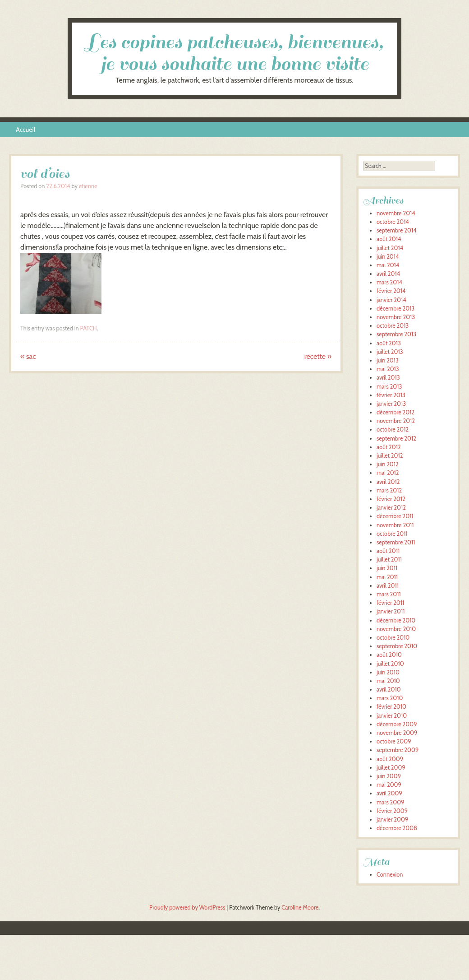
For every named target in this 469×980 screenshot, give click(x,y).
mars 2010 (390, 698)
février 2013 (391, 395)
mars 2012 (389, 490)
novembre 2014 (396, 213)
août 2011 (388, 551)
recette (318, 356)
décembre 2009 (397, 724)
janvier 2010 (392, 716)
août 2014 (389, 239)
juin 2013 (388, 360)
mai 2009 (389, 785)
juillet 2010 (390, 664)
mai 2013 (388, 369)
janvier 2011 (391, 611)
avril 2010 (389, 690)
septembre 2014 (397, 230)
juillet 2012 (390, 456)
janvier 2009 (392, 820)
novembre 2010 (396, 629)
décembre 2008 (397, 828)
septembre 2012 (396, 439)
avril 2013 (388, 378)
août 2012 (389, 447)
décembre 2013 (395, 309)
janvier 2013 (391, 404)
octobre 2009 (394, 741)
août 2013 (389, 343)
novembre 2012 (396, 421)
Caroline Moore (300, 908)
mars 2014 (389, 282)
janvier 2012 (391, 508)
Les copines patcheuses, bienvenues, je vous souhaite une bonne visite (235, 53)
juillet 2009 (391, 768)
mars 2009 (390, 802)
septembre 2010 (397, 646)
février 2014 (391, 291)
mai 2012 (388, 473)
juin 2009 (389, 776)
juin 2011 (387, 568)
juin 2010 (388, 672)
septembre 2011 (396, 542)
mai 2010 (388, 681)
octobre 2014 (393, 222)
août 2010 (389, 655)
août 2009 (390, 759)
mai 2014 (388, 265)
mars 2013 (389, 387)
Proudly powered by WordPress (187, 908)
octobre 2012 (393, 430)
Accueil (25, 130)
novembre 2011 (395, 525)
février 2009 (392, 811)
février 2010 (391, 707)
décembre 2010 (396, 620)
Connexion (390, 875)
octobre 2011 (392, 534)
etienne (88, 186)
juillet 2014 (390, 248)
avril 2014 (388, 274)
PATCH (88, 328)
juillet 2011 (389, 560)
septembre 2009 (398, 750)
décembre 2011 (395, 516)
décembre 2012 (395, 412)
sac (28, 356)
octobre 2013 (393, 326)
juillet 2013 (390, 352)
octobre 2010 (393, 638)
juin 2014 (388, 257)
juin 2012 (388, 464)
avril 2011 (388, 586)
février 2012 (391, 499)
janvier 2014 (391, 300)
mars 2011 (389, 594)
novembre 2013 (396, 317)
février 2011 (390, 603)
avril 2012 (388, 482)
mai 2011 (387, 577)
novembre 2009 (397, 733)
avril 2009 (389, 793)
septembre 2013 (396, 334)
